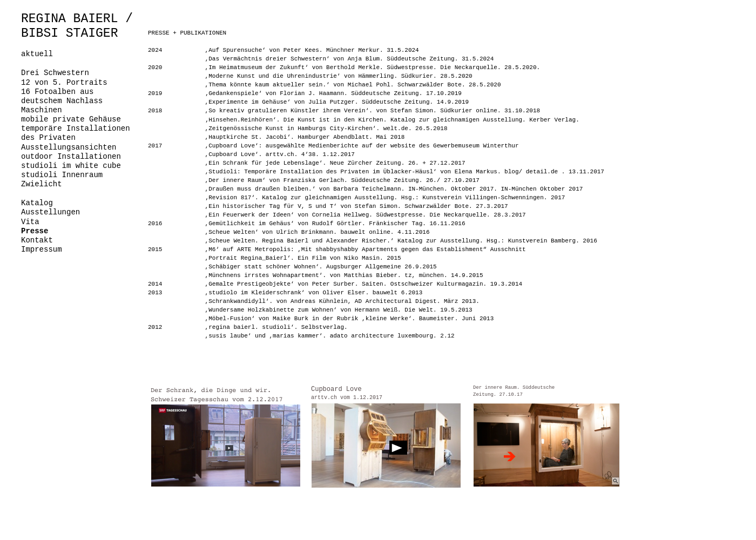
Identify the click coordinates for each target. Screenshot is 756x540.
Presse (35, 231)
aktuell (37, 54)
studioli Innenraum (62, 175)
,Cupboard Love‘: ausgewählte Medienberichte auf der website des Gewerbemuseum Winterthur (362, 146)
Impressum (42, 249)
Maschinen (42, 110)
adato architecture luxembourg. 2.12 (392, 336)
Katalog (37, 203)
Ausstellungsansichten (69, 147)
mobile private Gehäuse (71, 119)
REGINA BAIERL (69, 19)
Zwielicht (42, 184)
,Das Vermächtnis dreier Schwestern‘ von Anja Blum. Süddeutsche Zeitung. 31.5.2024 (350, 59)
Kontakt (37, 240)
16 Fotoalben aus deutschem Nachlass (62, 96)
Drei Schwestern (55, 73)
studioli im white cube (71, 166)
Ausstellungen (50, 212)
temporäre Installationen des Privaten (76, 133)
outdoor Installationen (71, 157)
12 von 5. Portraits (64, 83)
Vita (30, 222)
